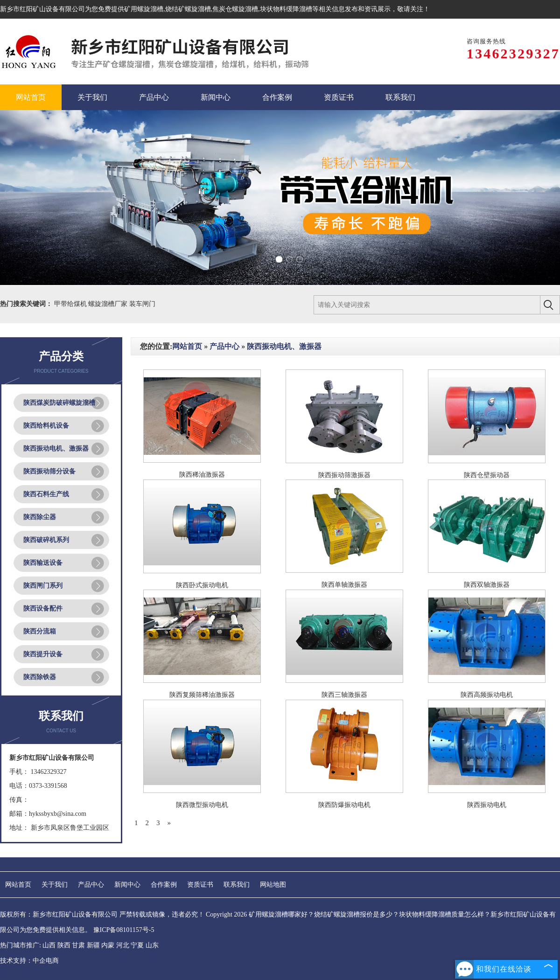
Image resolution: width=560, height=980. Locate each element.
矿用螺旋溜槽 (144, 9)
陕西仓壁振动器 (487, 475)
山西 (49, 945)
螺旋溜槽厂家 (109, 304)
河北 (123, 945)
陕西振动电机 (487, 805)
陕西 (64, 945)
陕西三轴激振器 (344, 695)
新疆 (93, 945)
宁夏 (137, 945)
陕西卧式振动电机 (202, 585)
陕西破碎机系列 (46, 540)
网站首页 (187, 346)
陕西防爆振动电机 (344, 805)
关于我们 (55, 885)
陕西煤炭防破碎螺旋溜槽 (59, 403)
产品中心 (224, 346)
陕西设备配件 (43, 608)
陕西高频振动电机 (487, 695)
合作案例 (164, 885)
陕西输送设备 (43, 563)
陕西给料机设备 (46, 426)
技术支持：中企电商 (29, 961)
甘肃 (78, 945)
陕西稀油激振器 (202, 475)
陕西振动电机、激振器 (56, 448)
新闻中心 (127, 885)
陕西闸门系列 (43, 586)
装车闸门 (142, 304)
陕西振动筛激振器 (344, 475)
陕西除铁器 (40, 677)
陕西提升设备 (43, 654)
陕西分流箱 (40, 631)
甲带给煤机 (71, 304)
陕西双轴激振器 (487, 585)
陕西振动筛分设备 (49, 471)
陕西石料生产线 (46, 494)
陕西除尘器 (40, 517)
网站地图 (273, 885)
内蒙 (108, 945)
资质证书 (200, 885)
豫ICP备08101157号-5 (124, 930)
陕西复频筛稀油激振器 (202, 695)
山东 (152, 945)
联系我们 (237, 885)
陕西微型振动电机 (202, 805)
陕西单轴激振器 (344, 585)
